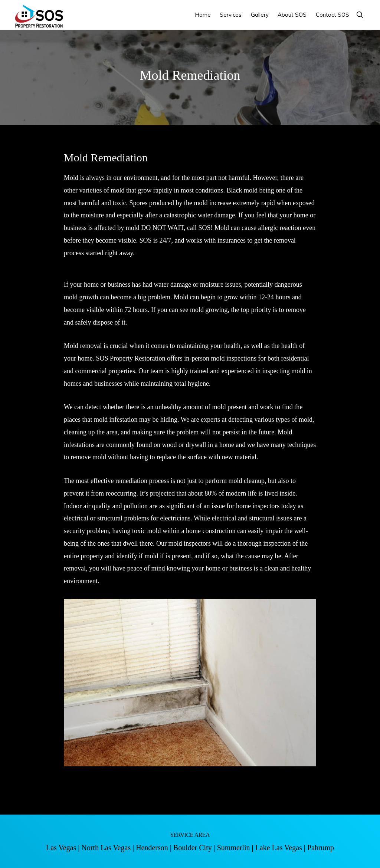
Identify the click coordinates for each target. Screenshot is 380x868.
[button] (360, 15)
